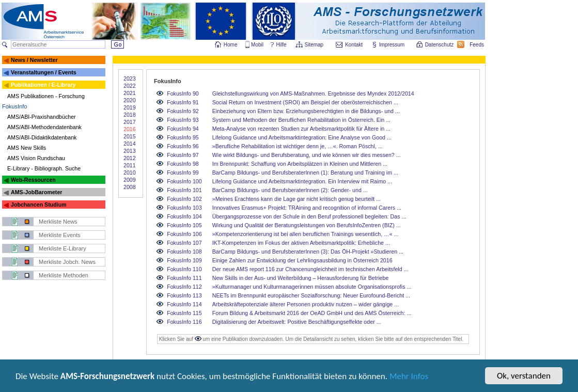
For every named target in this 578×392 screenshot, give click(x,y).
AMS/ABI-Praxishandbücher (42, 117)
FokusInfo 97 (183, 155)
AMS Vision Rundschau (36, 158)
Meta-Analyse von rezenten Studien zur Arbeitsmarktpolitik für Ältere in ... (301, 129)
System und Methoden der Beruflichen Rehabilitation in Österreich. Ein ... (301, 120)
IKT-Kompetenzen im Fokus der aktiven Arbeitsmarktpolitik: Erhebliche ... (301, 243)
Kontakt (354, 45)
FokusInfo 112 (184, 287)
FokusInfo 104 (184, 216)
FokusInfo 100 (184, 181)
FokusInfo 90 (183, 93)
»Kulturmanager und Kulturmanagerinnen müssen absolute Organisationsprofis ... (312, 287)
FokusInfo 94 (183, 129)
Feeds (477, 45)
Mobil (257, 45)
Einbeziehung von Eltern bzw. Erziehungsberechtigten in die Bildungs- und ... (306, 111)
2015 (130, 136)
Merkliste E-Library (63, 248)
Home (231, 45)
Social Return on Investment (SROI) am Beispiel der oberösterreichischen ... (305, 102)
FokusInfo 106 (184, 234)
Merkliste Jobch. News (67, 262)
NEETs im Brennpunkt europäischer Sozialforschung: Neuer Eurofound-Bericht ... (311, 295)
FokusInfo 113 (184, 295)
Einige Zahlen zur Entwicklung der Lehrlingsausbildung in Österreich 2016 (302, 260)
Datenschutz (440, 45)
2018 (130, 115)
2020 (130, 100)
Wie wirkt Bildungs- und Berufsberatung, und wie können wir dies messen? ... (307, 155)
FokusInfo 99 (183, 173)
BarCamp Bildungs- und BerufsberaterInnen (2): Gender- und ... (290, 190)
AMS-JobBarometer (36, 192)
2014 (130, 144)
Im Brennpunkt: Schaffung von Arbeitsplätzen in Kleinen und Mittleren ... (300, 164)
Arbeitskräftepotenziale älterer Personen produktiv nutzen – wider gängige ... (306, 304)
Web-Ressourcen (33, 180)
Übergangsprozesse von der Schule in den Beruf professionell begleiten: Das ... (309, 216)
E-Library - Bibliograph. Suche (44, 168)
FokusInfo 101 (184, 190)
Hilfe (282, 45)
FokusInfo (14, 106)
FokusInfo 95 (183, 137)
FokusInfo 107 (184, 243)
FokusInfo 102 (184, 199)
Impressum (392, 45)
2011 (130, 165)
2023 (130, 79)
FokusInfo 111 (184, 278)
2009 (130, 180)
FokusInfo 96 (183, 146)
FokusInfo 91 (183, 102)
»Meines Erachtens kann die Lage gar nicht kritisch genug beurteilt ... (296, 199)
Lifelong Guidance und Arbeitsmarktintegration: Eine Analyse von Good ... (302, 137)
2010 (130, 173)
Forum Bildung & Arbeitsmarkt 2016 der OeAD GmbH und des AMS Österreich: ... (312, 313)
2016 (130, 129)
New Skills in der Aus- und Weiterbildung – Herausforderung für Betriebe (301, 278)
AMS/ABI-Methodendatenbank (44, 127)
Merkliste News (58, 222)
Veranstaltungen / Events (44, 72)
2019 (130, 107)
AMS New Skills (27, 148)
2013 (130, 151)
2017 (130, 122)
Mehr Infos (409, 377)
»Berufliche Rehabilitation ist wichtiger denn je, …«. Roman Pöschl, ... (298, 146)
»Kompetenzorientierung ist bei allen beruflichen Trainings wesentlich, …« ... (306, 234)
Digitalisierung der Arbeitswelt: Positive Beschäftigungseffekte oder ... (297, 322)
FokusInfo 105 (184, 225)
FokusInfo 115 (184, 313)
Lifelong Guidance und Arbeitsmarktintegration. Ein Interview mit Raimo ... (302, 181)
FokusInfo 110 (184, 269)
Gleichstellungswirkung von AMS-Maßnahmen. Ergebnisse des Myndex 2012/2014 (313, 93)
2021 (130, 93)
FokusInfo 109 (184, 260)
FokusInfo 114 (184, 304)
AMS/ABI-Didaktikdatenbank (42, 137)
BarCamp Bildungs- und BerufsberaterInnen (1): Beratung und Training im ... (305, 173)
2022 (130, 86)
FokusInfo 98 (183, 164)
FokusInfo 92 (183, 111)
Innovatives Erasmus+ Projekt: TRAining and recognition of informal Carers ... (307, 208)
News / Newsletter (34, 60)
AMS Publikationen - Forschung (46, 96)
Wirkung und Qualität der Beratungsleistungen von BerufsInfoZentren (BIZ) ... (307, 225)
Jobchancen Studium (39, 205)
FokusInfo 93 (183, 120)
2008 (130, 187)
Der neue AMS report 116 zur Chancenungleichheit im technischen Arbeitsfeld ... (310, 269)
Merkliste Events (60, 235)
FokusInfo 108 (184, 252)
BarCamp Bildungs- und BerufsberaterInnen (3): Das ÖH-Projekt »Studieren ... (308, 252)
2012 (130, 158)
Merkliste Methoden (64, 275)
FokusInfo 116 (184, 322)
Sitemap (315, 45)
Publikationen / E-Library (43, 85)
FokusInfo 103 (184, 208)
